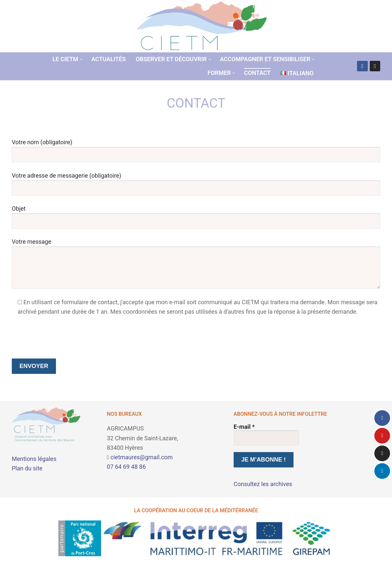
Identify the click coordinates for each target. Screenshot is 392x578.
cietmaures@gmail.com (140, 457)
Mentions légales (34, 459)
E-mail (244, 427)
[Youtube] (382, 436)
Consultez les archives (263, 484)
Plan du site (27, 468)
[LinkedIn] (382, 471)
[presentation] (62, 338)
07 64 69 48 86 (126, 467)
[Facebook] (362, 66)
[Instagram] (375, 66)
